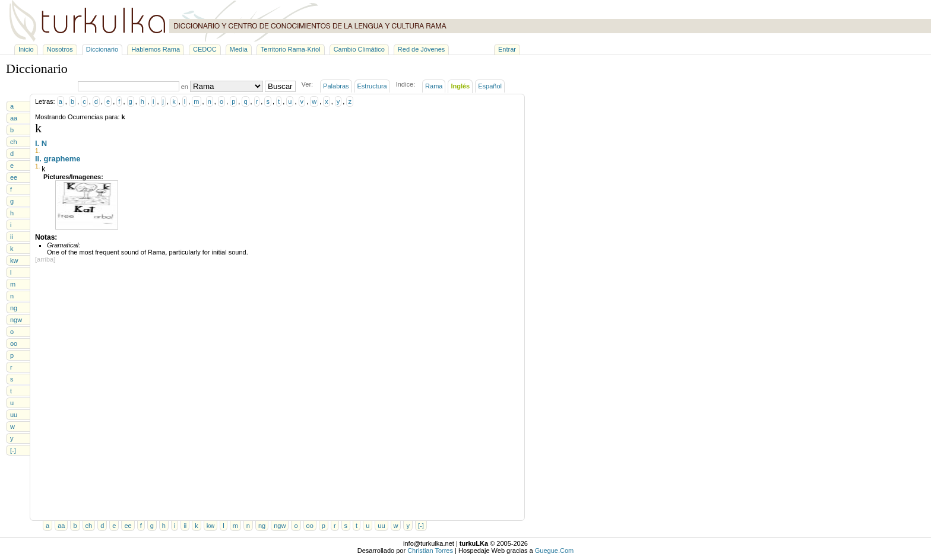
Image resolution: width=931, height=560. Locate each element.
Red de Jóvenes (422, 49)
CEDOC (205, 49)
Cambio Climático (359, 49)
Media (239, 49)
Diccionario (102, 49)
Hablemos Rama (156, 49)
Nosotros (60, 49)
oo (14, 343)
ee (14, 177)
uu (14, 415)
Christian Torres (430, 551)
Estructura (372, 86)
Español (490, 86)
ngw (16, 320)
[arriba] (45, 259)
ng (14, 308)
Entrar (507, 49)
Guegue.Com (554, 551)
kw (14, 260)
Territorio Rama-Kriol (291, 49)
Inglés (460, 86)
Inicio (26, 49)
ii (12, 237)
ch (14, 142)
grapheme (62, 159)
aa (14, 118)
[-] (13, 450)
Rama (434, 86)
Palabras (336, 86)
